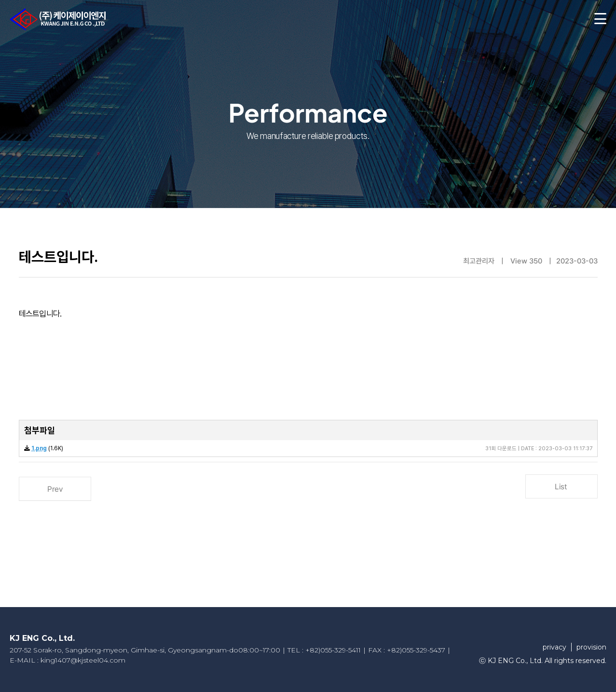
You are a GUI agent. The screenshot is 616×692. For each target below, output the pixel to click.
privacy (554, 647)
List (561, 487)
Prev (55, 489)
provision (591, 647)
